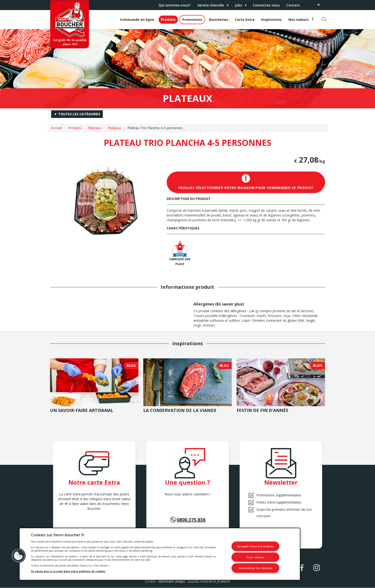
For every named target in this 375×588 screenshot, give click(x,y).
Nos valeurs (299, 19)
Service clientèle (211, 6)
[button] (18, 556)
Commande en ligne (137, 19)
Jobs (239, 6)
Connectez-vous (266, 5)
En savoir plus (230, 304)
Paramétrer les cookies (255, 568)
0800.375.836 (191, 520)
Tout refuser (256, 557)
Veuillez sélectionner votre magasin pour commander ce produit (246, 182)
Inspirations (271, 19)
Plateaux (94, 128)
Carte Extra (245, 19)
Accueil (57, 128)
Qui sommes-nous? (175, 5)
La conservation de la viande (180, 410)
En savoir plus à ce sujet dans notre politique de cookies (68, 571)
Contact (293, 5)
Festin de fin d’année (262, 410)
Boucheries (219, 19)
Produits (168, 19)
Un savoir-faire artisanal (82, 410)
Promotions (192, 19)
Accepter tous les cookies (255, 546)
